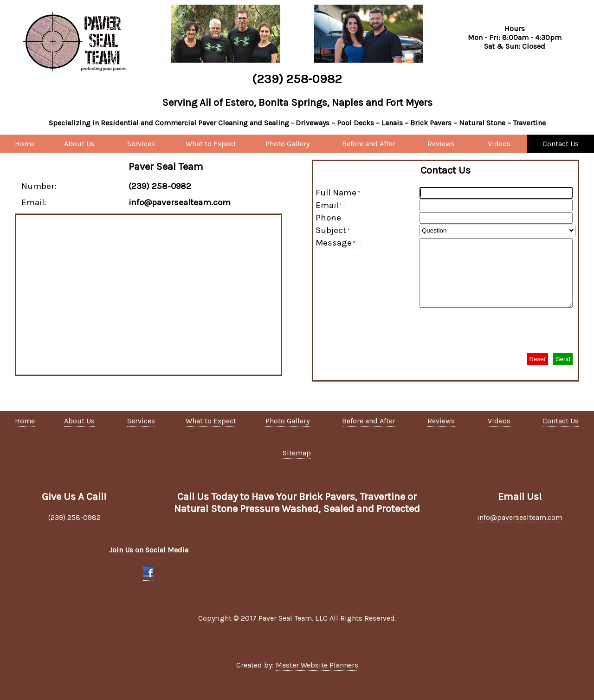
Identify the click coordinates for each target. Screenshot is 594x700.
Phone (328, 218)
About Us (79, 144)
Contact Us (561, 144)
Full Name (337, 193)
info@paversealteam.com (520, 517)
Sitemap (297, 453)
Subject (332, 230)
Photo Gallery (287, 144)
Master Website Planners (317, 665)
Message (335, 243)
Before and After (369, 144)
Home (25, 144)
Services (141, 144)
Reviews (441, 144)
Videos (499, 144)
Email (328, 205)
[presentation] (505, 330)
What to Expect (211, 144)
